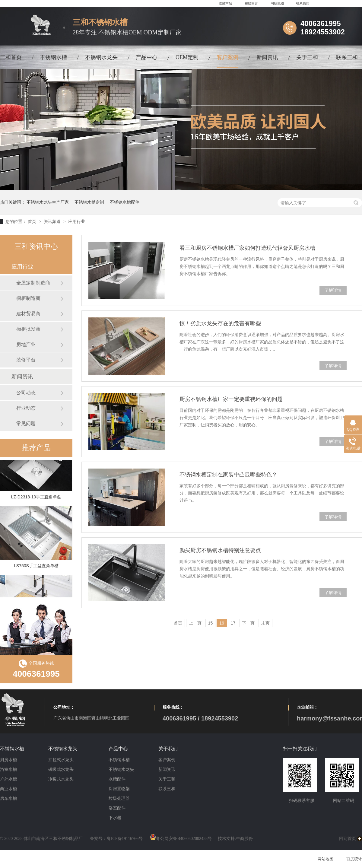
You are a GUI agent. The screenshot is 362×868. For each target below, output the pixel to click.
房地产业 (26, 344)
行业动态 (26, 408)
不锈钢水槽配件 (125, 202)
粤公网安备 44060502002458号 (181, 839)
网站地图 (277, 3)
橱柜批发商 (28, 329)
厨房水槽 (8, 760)
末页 (265, 623)
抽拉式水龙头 (61, 760)
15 (211, 623)
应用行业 (77, 221)
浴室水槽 (8, 769)
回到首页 (348, 839)
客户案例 (227, 57)
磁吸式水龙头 (61, 769)
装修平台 (26, 360)
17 (233, 623)
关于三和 (307, 57)
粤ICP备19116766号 (125, 839)
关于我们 (168, 749)
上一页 (195, 623)
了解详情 (333, 290)
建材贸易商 (28, 314)
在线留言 (251, 3)
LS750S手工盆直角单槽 (36, 567)
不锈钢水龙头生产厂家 (48, 202)
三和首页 (11, 57)
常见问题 (26, 423)
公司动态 (26, 393)
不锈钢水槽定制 (89, 202)
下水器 (115, 818)
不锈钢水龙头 (101, 57)
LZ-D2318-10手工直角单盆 (36, 498)
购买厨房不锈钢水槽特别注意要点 (220, 550)
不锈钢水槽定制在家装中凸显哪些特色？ (228, 475)
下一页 (248, 623)
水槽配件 (117, 779)
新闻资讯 (267, 57)
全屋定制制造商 (33, 283)
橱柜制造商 (28, 298)
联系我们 (303, 3)
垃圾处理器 (119, 798)
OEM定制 (187, 57)
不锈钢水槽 (53, 57)
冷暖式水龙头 (61, 779)
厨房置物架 (119, 789)
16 (222, 623)
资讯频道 (53, 221)
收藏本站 (225, 3)
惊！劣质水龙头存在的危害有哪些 (220, 323)
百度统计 (354, 859)
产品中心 (147, 57)
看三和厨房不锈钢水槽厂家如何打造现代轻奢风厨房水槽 (247, 248)
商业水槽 (8, 789)
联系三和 (347, 57)
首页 (33, 221)
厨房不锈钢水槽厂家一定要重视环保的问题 (231, 399)
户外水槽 (8, 779)
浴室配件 (117, 808)
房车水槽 (8, 798)
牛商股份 (244, 839)
